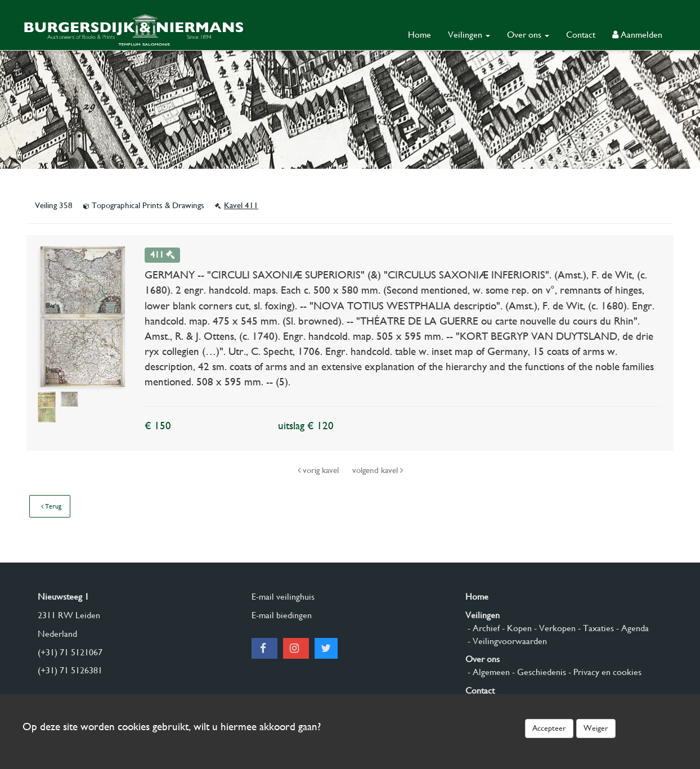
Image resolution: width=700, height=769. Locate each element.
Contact (581, 35)
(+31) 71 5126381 (70, 670)
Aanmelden (637, 35)
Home (419, 35)
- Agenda (631, 628)
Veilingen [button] (469, 35)
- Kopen (516, 628)
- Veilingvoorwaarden (506, 641)
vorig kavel (319, 470)
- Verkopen (554, 628)
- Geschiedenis (538, 672)
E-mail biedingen (282, 615)
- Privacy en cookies (604, 672)
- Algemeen (488, 672)
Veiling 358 (55, 205)
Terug (51, 506)
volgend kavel (378, 470)
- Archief (483, 628)
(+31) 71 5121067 (70, 652)
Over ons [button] (528, 35)
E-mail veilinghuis (283, 597)
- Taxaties (595, 628)
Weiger (596, 728)
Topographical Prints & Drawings (145, 205)
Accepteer (549, 728)
